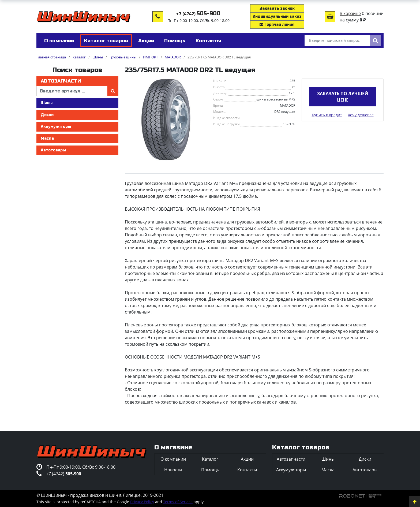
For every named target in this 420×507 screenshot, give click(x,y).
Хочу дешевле (361, 115)
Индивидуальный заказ (277, 16)
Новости (173, 470)
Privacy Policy (142, 502)
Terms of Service (178, 502)
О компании (173, 459)
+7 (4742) (198, 14)
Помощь (210, 470)
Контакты (247, 470)
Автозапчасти (61, 81)
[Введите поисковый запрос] (337, 41)
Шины (47, 103)
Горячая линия (277, 25)
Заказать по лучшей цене (343, 97)
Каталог (210, 459)
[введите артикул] (72, 91)
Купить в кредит (327, 115)
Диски (47, 115)
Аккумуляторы (56, 127)
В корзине (350, 13)
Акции (247, 459)
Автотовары (53, 150)
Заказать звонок (277, 8)
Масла (47, 138)
